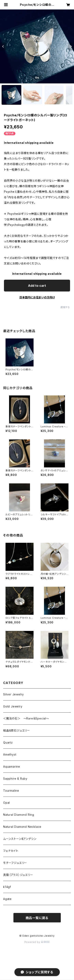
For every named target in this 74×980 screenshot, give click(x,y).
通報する (65, 307)
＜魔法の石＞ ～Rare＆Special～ (26, 718)
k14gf (7, 887)
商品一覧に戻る (37, 918)
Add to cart (37, 286)
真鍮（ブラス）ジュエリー (18, 875)
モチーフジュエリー (15, 863)
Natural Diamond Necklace (22, 827)
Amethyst (10, 754)
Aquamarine (12, 767)
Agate (7, 899)
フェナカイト (11, 851)
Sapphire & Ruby (15, 779)
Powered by (37, 942)
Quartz (8, 742)
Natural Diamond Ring (19, 815)
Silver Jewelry (14, 694)
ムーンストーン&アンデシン (20, 839)
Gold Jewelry (13, 706)
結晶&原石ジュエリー (17, 730)
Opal (7, 803)
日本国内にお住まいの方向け (37, 297)
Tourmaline (11, 791)
